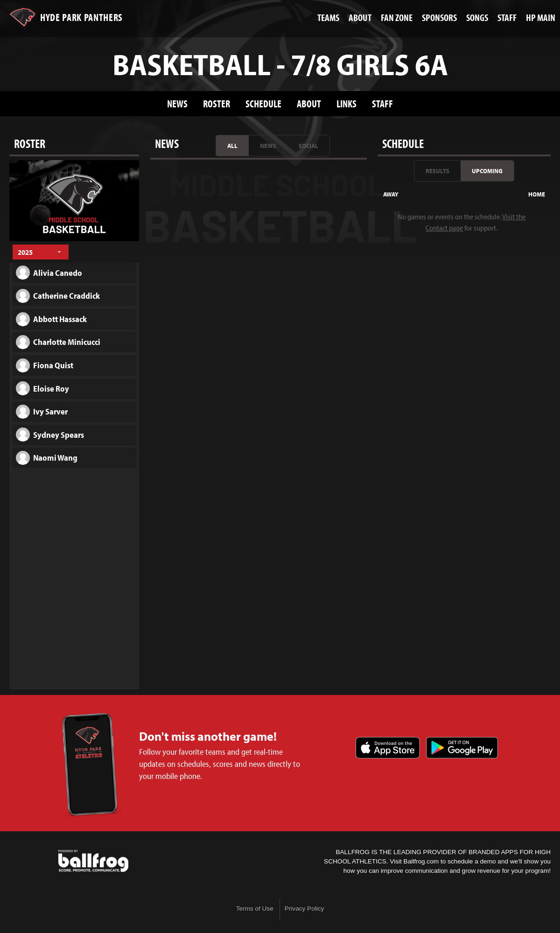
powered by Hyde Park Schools (93, 861)
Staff (382, 103)
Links (346, 103)
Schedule (263, 103)
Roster (217, 103)
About (309, 103)
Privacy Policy (304, 908)
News (177, 103)
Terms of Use (255, 908)
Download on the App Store (388, 748)
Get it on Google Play (462, 748)
